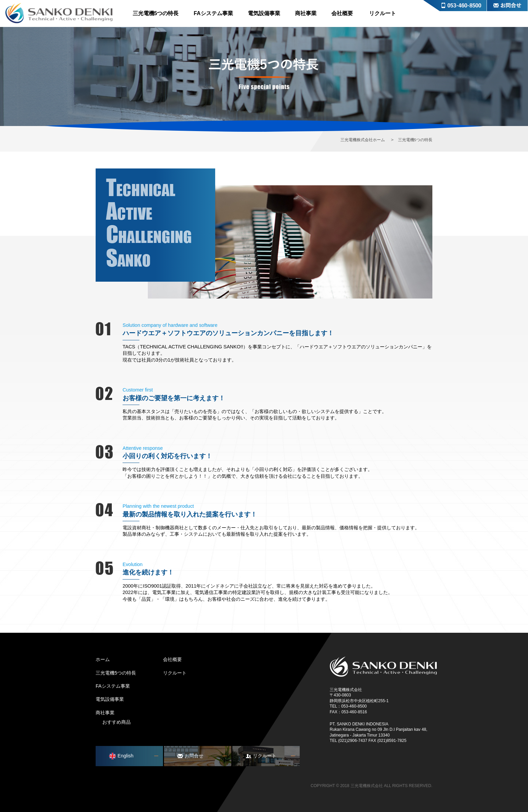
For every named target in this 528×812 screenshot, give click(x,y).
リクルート (383, 13)
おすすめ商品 (117, 722)
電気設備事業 (264, 13)
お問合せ (507, 6)
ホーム (103, 659)
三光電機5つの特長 (156, 13)
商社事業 (306, 13)
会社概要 (342, 13)
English (121, 756)
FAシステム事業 (213, 13)
